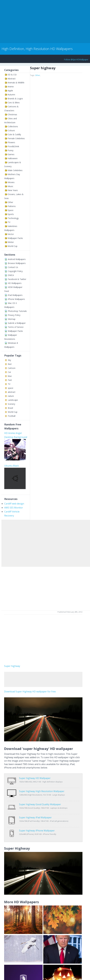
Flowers (11, 142)
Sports (11, 214)
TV (9, 222)
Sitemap (12, 319)
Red (10, 364)
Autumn (11, 95)
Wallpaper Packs (15, 238)
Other (10, 202)
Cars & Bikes (14, 103)
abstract (12, 392)
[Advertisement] (33, 21)
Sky (9, 360)
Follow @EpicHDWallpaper (76, 59)
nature (11, 396)
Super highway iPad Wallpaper (35, 808)
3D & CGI (12, 75)
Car (9, 372)
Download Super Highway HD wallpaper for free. (30, 692)
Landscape (13, 400)
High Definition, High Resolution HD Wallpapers (37, 49)
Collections (13, 126)
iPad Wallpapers (15, 295)
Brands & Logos (15, 99)
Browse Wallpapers (17, 263)
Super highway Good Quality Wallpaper (40, 798)
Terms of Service (16, 327)
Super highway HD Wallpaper (35, 778)
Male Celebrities (15, 170)
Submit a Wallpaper (17, 323)
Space (11, 210)
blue (10, 376)
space (11, 388)
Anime (11, 87)
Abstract (12, 79)
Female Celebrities (16, 138)
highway (16, 666)
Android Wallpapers (17, 259)
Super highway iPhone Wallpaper (37, 819)
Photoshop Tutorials (17, 311)
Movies (11, 182)
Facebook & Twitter (17, 279)
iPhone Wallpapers (16, 299)
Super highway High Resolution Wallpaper (42, 788)
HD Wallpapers (15, 283)
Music (11, 186)
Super (7, 666)
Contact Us (13, 267)
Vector (11, 234)
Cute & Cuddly (14, 134)
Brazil (10, 408)
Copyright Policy (15, 271)
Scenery (11, 404)
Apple (10, 91)
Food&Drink (13, 146)
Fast (10, 380)
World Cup (13, 246)
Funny (11, 150)
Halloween (13, 158)
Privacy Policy (14, 315)
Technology (13, 218)
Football (12, 416)
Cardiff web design (14, 504)
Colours (11, 130)
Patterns (12, 206)
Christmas (12, 114)
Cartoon (12, 368)
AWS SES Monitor (14, 508)
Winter (11, 242)
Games (11, 154)
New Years (13, 190)
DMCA (11, 275)
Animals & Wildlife (16, 83)
